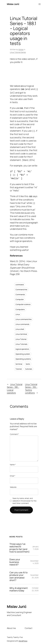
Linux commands (22, 322)
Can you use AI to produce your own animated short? (19, 574)
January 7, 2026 (35, 546)
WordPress (23, 639)
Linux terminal (21, 332)
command (20, 283)
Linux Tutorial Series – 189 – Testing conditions (31, 387)
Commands (20, 292)
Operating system (23, 352)
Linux (18, 312)
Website (13, 485)
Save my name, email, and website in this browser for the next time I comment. (24, 499)
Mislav (21, 49)
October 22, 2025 (35, 587)
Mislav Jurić (13, 4)
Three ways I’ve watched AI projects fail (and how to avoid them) (20, 546)
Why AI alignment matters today (19, 587)
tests (28, 362)
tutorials (29, 367)
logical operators (22, 347)
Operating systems (23, 357)
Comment (14, 432)
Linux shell (20, 327)
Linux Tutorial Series (18, 52)
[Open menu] (40, 4)
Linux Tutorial (21, 337)
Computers (20, 307)
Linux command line (23, 317)
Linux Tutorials (21, 342)
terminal (19, 362)
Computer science (23, 302)
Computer (20, 297)
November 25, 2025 (34, 574)
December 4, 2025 (34, 560)
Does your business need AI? (15, 560)
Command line (21, 287)
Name (13, 463)
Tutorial (19, 367)
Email (12, 474)
